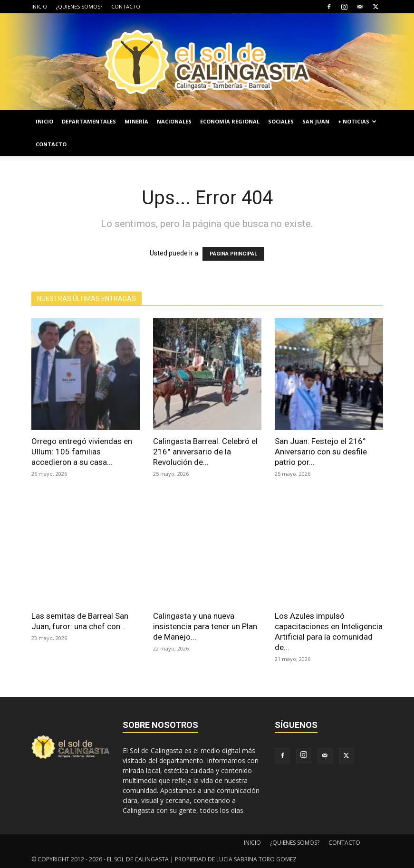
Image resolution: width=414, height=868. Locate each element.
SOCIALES (281, 121)
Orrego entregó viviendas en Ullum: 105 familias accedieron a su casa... (82, 452)
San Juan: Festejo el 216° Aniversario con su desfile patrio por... (321, 452)
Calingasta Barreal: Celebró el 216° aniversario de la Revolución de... (205, 452)
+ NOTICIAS (357, 121)
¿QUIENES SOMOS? (79, 6)
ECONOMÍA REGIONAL (230, 121)
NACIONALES (174, 121)
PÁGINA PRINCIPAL (233, 254)
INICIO (39, 6)
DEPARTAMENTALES (89, 121)
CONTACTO (126, 6)
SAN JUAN (316, 121)
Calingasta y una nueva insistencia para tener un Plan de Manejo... (205, 626)
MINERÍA (136, 121)
